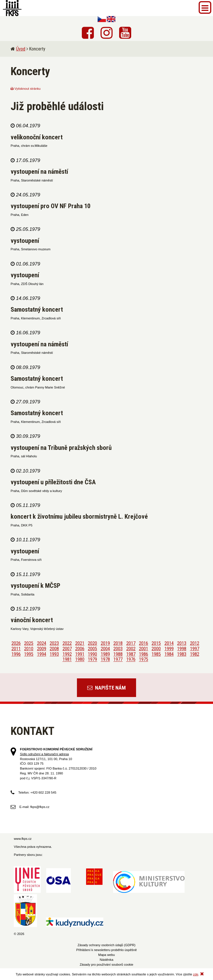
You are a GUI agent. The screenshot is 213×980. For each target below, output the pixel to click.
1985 (156, 654)
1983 (182, 654)
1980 (80, 659)
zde (196, 974)
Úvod (21, 49)
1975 (144, 659)
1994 (42, 654)
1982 (195, 654)
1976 (131, 659)
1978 (105, 659)
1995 (29, 654)
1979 (92, 659)
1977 (118, 659)
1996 (16, 654)
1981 (67, 659)
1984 (169, 654)
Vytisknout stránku (26, 89)
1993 (54, 654)
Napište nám (106, 688)
